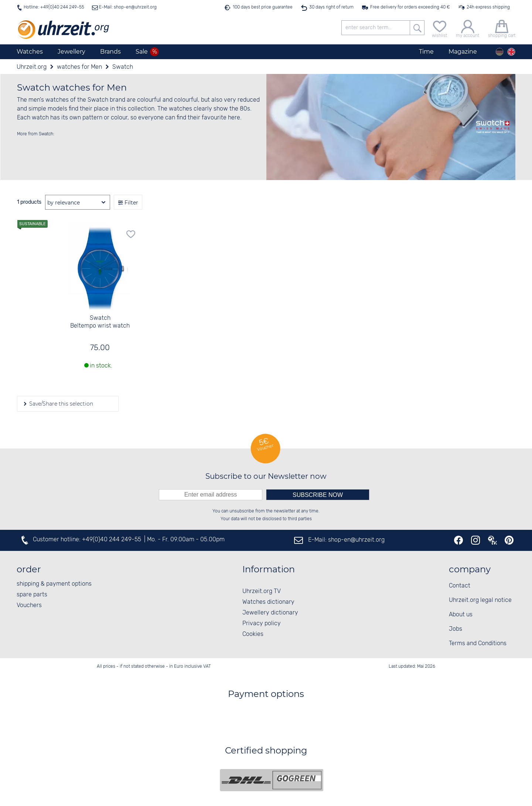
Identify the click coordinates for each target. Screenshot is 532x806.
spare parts (32, 595)
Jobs (456, 629)
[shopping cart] (502, 28)
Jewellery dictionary (270, 613)
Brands (110, 52)
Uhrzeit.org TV (262, 591)
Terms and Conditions (478, 644)
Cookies (253, 634)
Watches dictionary (268, 602)
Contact (460, 586)
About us (461, 615)
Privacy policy (262, 624)
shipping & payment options (54, 584)
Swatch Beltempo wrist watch (100, 322)
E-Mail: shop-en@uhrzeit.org (127, 7)
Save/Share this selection (60, 404)
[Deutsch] (499, 52)
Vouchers (29, 605)
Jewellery (71, 52)
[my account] (468, 28)
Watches (30, 52)
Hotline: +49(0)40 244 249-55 (54, 7)
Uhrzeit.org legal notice (480, 600)
